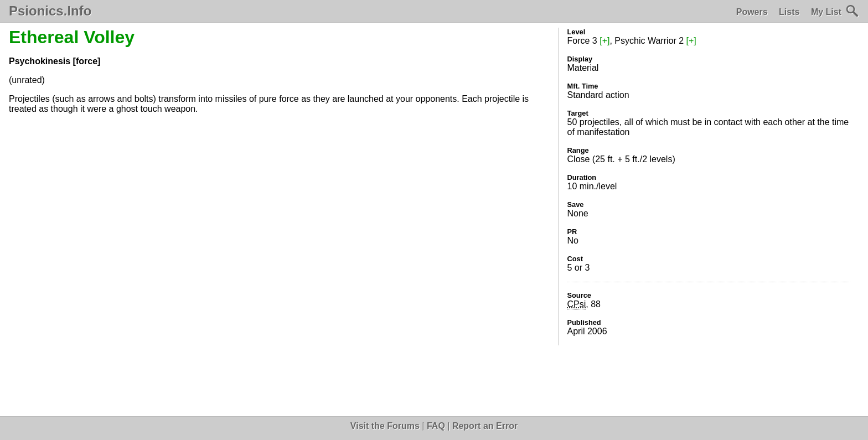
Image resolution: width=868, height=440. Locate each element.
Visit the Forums (385, 426)
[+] (604, 41)
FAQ (436, 426)
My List (826, 12)
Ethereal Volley (72, 37)
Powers (752, 12)
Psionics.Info (50, 11)
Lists (789, 12)
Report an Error (485, 426)
